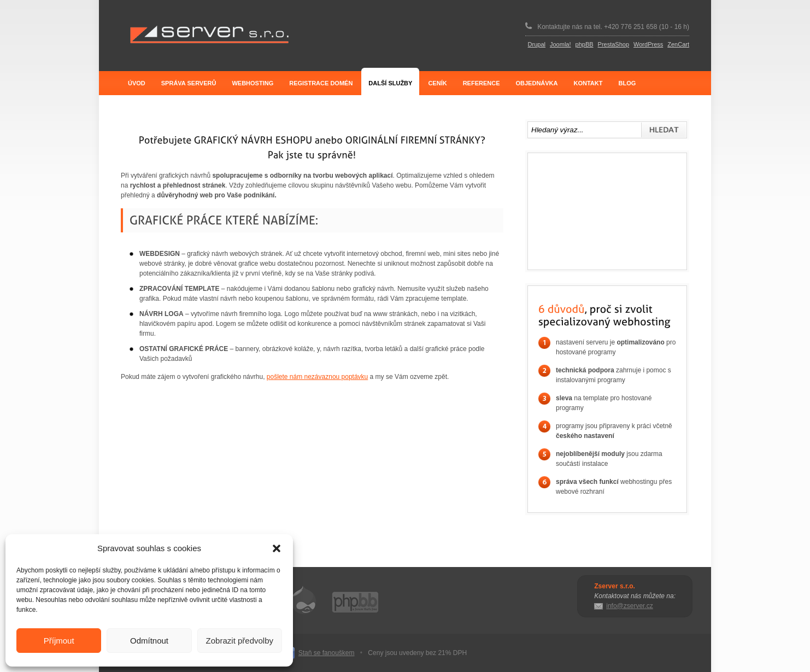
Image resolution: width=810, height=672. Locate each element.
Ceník (437, 83)
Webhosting (253, 83)
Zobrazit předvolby (240, 641)
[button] (277, 548)
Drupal (537, 44)
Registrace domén (321, 83)
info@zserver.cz (630, 606)
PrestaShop (614, 44)
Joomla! (560, 44)
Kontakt (588, 83)
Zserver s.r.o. (209, 35)
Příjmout (59, 641)
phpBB (585, 44)
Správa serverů (189, 83)
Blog (627, 83)
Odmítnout (149, 641)
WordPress (648, 44)
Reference (482, 83)
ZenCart (678, 44)
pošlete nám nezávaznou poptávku (317, 377)
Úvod (137, 83)
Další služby (390, 83)
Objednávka (536, 83)
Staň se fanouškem (327, 653)
